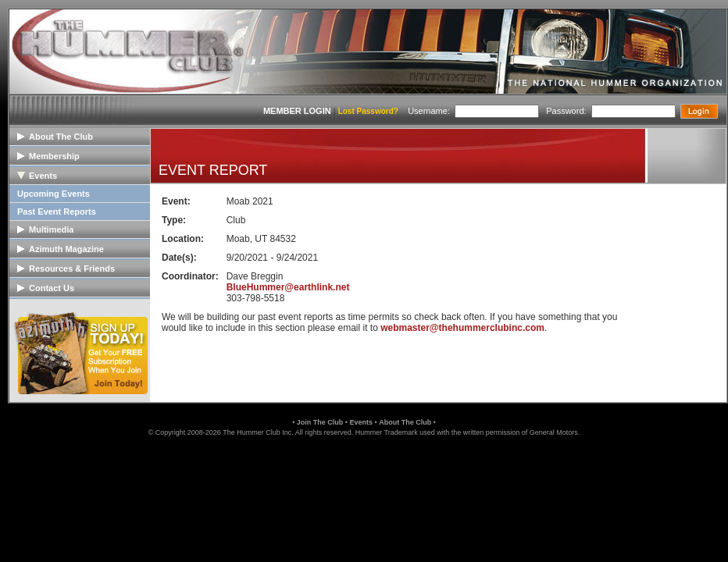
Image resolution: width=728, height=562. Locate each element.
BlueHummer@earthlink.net (288, 287)
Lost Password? (368, 111)
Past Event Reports (57, 212)
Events (361, 422)
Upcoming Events (54, 194)
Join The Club (320, 422)
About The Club (405, 422)
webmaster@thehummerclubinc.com (462, 328)
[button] (364, 470)
